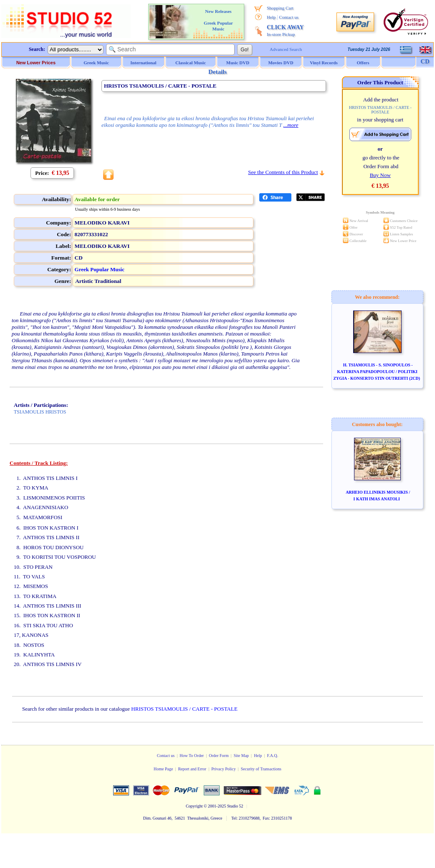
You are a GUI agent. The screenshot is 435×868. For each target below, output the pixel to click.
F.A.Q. (273, 756)
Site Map (241, 756)
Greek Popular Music (100, 269)
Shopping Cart (280, 8)
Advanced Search (286, 49)
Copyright (194, 806)
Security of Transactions (261, 769)
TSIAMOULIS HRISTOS (40, 412)
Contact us (289, 17)
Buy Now (380, 175)
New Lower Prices (36, 63)
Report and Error (192, 769)
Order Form (219, 756)
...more (291, 125)
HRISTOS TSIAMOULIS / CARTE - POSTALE (184, 709)
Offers (363, 63)
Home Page (163, 769)
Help (271, 17)
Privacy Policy (224, 769)
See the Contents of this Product (283, 172)
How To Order (192, 756)
